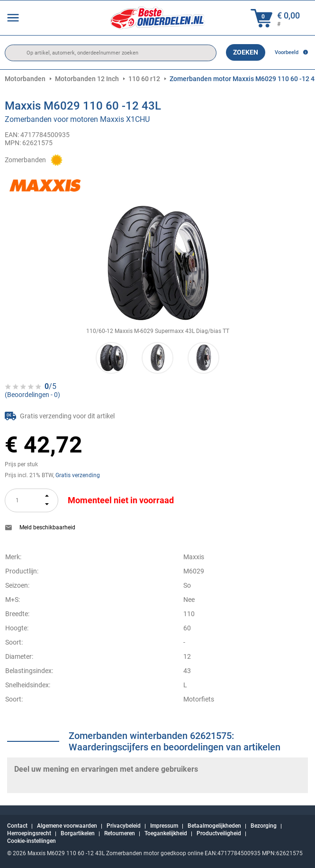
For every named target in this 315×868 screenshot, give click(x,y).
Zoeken (246, 52)
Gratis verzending (78, 475)
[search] (111, 53)
